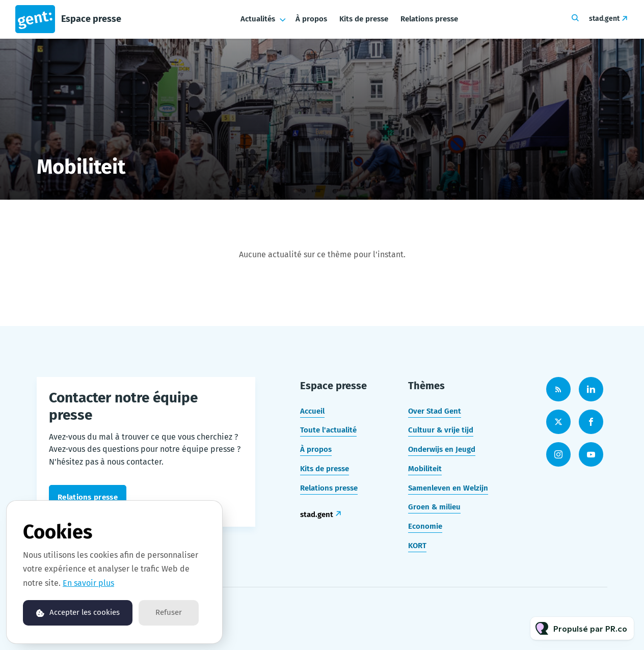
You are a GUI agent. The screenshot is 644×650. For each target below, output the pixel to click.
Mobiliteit (425, 469)
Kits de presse (364, 19)
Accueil (312, 411)
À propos (311, 19)
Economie (425, 526)
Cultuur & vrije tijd (441, 430)
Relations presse (429, 19)
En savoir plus (88, 583)
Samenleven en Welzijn (448, 488)
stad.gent (604, 19)
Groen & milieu (434, 507)
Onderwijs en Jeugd (442, 449)
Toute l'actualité (328, 430)
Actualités (258, 19)
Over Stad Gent (435, 411)
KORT (417, 546)
